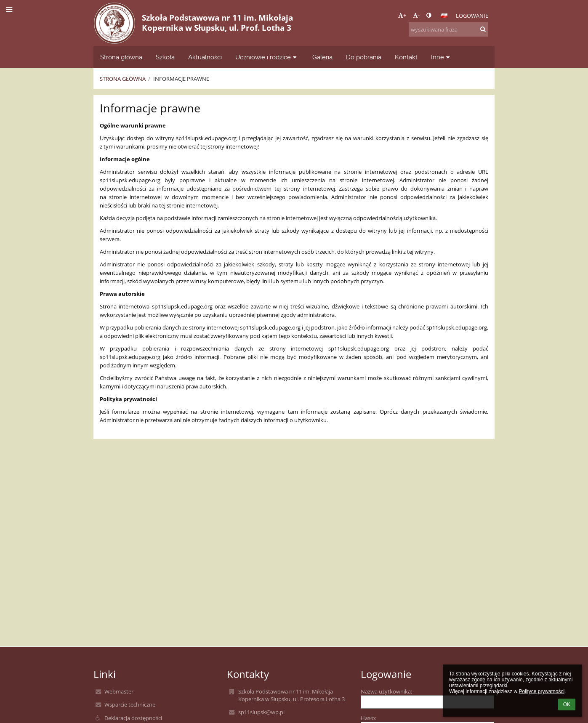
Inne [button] (442, 57)
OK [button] (567, 704)
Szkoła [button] (165, 57)
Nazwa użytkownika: (386, 691)
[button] (444, 16)
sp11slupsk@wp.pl (261, 712)
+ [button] (402, 15)
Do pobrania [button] (364, 57)
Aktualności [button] (205, 57)
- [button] (416, 15)
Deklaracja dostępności (133, 718)
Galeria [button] (322, 57)
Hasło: (368, 718)
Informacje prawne (181, 79)
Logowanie (472, 16)
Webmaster (119, 691)
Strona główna (123, 79)
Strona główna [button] (121, 57)
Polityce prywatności (541, 691)
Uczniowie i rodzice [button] (267, 57)
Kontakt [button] (406, 57)
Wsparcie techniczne (130, 704)
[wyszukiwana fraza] (448, 29)
